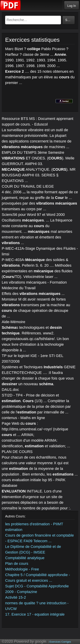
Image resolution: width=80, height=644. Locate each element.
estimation (14, 530)
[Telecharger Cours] (10, 9)
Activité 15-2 (16, 597)
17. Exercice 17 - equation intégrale (35, 614)
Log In (72, 6)
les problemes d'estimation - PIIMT (34, 524)
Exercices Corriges (60, 642)
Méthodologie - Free (22, 569)
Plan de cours (17, 564)
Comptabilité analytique (25, 558)
